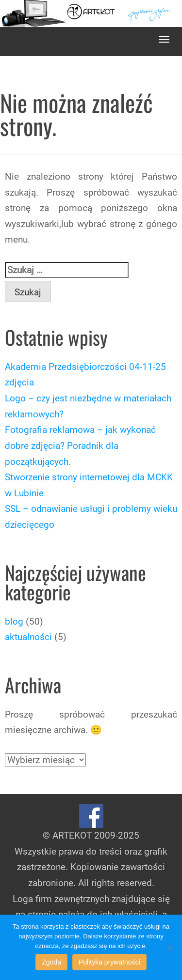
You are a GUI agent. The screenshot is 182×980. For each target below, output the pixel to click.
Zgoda (51, 962)
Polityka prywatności (109, 962)
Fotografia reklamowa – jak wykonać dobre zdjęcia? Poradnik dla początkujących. (80, 445)
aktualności (28, 637)
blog (14, 621)
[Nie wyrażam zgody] (170, 948)
